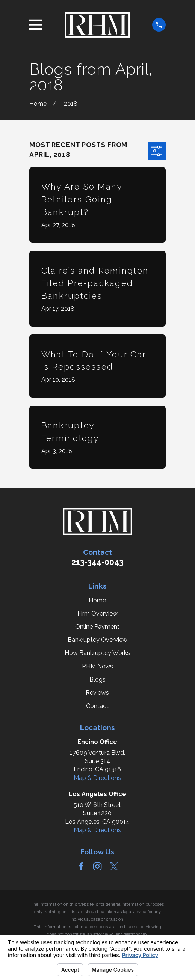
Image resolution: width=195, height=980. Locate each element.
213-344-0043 (97, 562)
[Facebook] (81, 866)
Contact (97, 706)
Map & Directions (97, 778)
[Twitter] (114, 866)
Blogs (97, 680)
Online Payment (97, 627)
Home (97, 600)
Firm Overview (97, 613)
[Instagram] (97, 866)
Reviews (97, 693)
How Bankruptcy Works (97, 653)
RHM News (97, 666)
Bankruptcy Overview (97, 640)
